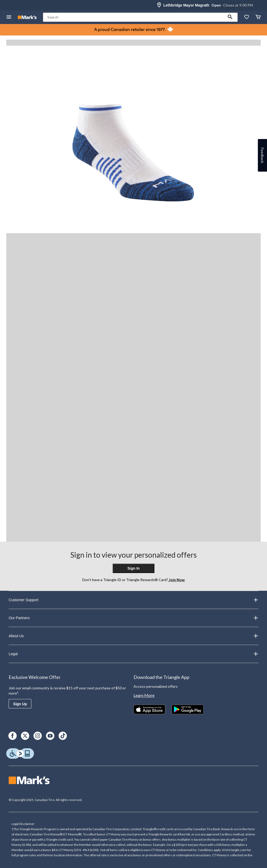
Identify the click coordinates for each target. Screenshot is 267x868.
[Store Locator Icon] (159, 5)
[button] (230, 17)
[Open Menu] (9, 17)
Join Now (176, 580)
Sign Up (20, 704)
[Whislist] (247, 17)
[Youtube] (50, 736)
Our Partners (133, 618)
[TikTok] (63, 736)
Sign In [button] (134, 568)
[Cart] (258, 17)
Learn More (144, 695)
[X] (25, 736)
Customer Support (133, 600)
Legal (133, 654)
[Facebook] (13, 736)
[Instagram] (38, 736)
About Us (133, 636)
